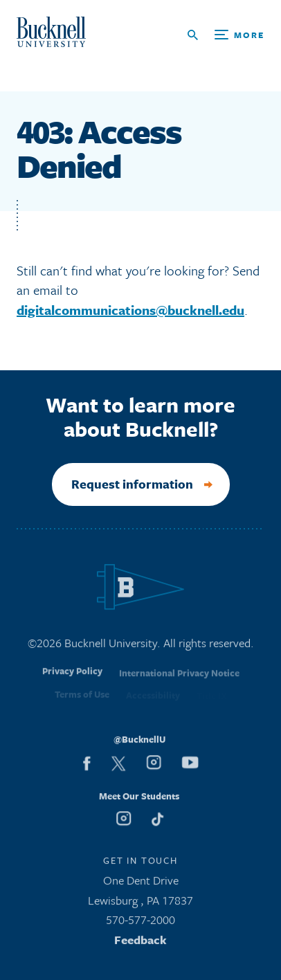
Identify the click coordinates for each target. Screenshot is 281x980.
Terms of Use (82, 699)
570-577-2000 (140, 923)
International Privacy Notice (179, 678)
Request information (132, 484)
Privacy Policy (72, 677)
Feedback (140, 943)
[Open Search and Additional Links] (226, 35)
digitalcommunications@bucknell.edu (130, 310)
